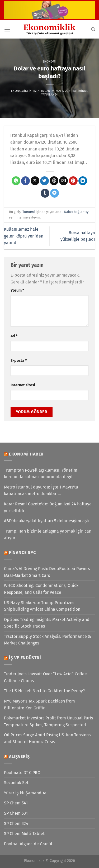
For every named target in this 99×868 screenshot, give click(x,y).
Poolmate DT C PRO (22, 773)
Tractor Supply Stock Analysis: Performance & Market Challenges (48, 640)
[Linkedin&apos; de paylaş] (83, 181)
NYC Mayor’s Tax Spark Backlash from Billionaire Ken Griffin (39, 705)
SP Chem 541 (16, 803)
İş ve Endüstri (25, 658)
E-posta (19, 361)
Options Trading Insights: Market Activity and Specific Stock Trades (47, 623)
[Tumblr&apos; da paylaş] (45, 193)
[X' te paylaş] (35, 181)
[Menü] (7, 29)
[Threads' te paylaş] (54, 181)
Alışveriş (19, 756)
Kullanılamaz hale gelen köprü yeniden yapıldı (24, 236)
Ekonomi (50, 62)
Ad (14, 336)
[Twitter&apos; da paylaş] (44, 181)
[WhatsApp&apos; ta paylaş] (16, 181)
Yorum (17, 290)
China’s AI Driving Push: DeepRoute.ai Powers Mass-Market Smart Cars (47, 572)
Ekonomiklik (21, 91)
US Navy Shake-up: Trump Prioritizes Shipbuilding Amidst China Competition (42, 606)
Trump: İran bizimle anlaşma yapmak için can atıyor (48, 535)
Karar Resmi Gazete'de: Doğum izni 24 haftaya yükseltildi (48, 507)
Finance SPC (22, 552)
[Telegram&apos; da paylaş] (55, 193)
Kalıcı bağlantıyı (77, 212)
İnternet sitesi (23, 385)
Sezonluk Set (16, 783)
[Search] (93, 29)
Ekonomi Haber (26, 454)
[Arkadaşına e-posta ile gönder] (63, 181)
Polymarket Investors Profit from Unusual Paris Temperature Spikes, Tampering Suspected (48, 721)
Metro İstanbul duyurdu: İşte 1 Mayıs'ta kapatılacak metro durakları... (41, 490)
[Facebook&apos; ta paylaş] (25, 181)
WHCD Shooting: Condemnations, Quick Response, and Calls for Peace (41, 589)
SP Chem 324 (16, 824)
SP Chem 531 (16, 813)
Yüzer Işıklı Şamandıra (25, 793)
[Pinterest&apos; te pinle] (73, 181)
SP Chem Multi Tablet (24, 834)
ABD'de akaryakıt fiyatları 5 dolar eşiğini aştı (47, 521)
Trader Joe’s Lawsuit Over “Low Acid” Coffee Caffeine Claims (45, 677)
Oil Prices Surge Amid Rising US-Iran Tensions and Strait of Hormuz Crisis (47, 738)
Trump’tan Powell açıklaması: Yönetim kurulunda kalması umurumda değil (41, 474)
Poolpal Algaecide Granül (28, 844)
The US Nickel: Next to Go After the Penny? (44, 691)
